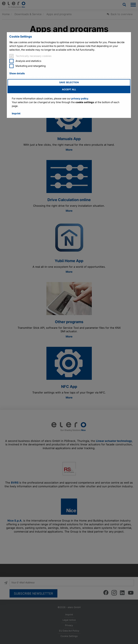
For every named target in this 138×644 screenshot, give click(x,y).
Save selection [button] (69, 82)
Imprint (16, 113)
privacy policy (80, 98)
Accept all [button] (69, 90)
